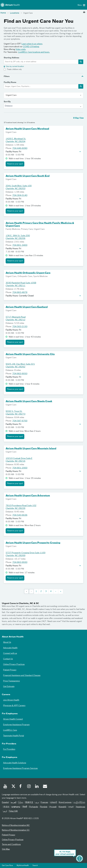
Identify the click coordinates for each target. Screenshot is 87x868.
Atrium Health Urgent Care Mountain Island (31, 449)
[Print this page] (84, 12)
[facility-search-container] (81, 86)
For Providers (9, 749)
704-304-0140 (20, 195)
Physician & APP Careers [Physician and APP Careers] (14, 706)
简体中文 (29, 802)
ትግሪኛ (71, 807)
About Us (7, 642)
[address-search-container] (81, 62)
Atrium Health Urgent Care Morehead (27, 129)
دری (37, 802)
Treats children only (14, 69)
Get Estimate (9, 687)
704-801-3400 (20, 245)
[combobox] (43, 106)
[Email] (45, 787)
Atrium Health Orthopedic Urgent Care (28, 273)
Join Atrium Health (11, 700)
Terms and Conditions (11, 845)
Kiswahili (62, 807)
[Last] (61, 591)
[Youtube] (5, 787)
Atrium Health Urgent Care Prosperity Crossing (33, 543)
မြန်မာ (21, 802)
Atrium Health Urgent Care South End (28, 176)
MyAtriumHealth (23, 865)
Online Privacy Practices (14, 664)
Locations (15, 13)
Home (3, 13)
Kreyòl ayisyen (65, 802)
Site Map (6, 849)
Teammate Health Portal (14, 736)
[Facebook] (21, 787)
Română (44, 807)
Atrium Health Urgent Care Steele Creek (29, 401)
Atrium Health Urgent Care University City (30, 354)
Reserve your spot (15, 164)
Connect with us (10, 653)
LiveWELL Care (10, 730)
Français (44, 802)
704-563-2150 (20, 327)
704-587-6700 (20, 421)
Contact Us (8, 659)
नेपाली (25, 807)
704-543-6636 (20, 515)
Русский (53, 807)
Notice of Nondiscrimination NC (16, 825)
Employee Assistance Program (16, 725)
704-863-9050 (20, 374)
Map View (78, 118)
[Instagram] (29, 787)
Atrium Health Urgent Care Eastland (27, 307)
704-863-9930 (20, 562)
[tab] (43, 76)
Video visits (20, 49)
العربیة (14, 802)
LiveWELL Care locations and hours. (34, 52)
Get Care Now (7, 865)
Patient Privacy (10, 670)
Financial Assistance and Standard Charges (22, 676)
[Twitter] (13, 787)
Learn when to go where (32, 44)
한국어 (6, 807)
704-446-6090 (20, 148)
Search (35, 865)
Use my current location (15, 66)
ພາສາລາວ (16, 807)
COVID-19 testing (31, 47)
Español (5, 802)
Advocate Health (10, 648)
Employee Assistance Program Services (20, 768)
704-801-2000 (20, 468)
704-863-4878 (20, 293)
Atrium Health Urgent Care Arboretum (28, 496)
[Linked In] (37, 787)
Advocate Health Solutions (15, 763)
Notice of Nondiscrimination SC (16, 830)
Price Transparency (12, 681)
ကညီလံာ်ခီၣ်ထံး (79, 802)
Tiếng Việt (13, 811)
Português (34, 807)
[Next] (56, 591)
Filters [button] (7, 76)
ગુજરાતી (53, 802)
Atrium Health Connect (13, 719)
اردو (5, 811)
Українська (80, 807)
